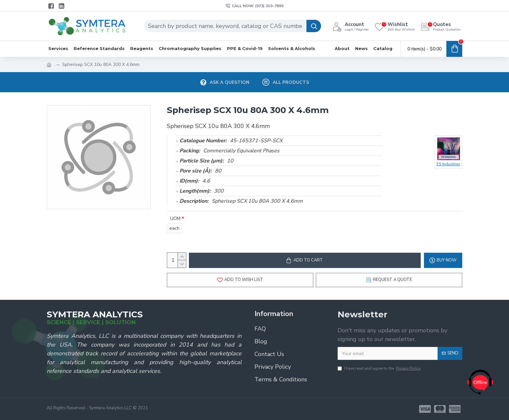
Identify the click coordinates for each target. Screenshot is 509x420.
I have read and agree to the (380, 368)
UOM (175, 218)
